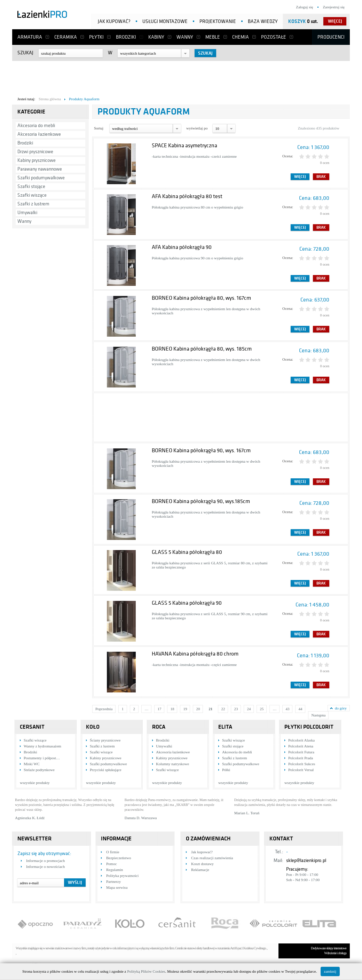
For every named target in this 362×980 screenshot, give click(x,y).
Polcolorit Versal (301, 770)
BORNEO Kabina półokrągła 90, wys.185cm (201, 501)
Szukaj (25, 53)
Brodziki (126, 37)
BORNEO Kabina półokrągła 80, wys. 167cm (201, 298)
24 (249, 709)
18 (172, 709)
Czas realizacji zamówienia (212, 858)
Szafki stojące (31, 186)
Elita (225, 727)
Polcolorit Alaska (301, 740)
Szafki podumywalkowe (41, 178)
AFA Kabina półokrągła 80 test (187, 196)
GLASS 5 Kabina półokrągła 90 (187, 603)
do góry (341, 708)
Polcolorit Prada (301, 758)
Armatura (30, 37)
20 (198, 709)
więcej (335, 21)
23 (236, 709)
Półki (226, 770)
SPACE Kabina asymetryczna (184, 146)
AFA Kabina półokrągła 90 (182, 247)
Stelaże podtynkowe (39, 770)
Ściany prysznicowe (105, 740)
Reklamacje (200, 870)
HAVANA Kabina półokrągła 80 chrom (195, 654)
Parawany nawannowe (40, 169)
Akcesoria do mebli (36, 126)
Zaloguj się (304, 7)
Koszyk (297, 21)
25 (262, 709)
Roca (159, 727)
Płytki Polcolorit (309, 727)
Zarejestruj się (334, 7)
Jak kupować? (114, 21)
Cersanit (32, 727)
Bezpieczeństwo (119, 858)
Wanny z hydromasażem (42, 746)
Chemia (241, 37)
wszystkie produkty (35, 783)
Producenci (331, 37)
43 (287, 709)
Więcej (300, 177)
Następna (318, 715)
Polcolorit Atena (301, 746)
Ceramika (66, 37)
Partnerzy (113, 881)
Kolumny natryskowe (172, 764)
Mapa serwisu (117, 887)
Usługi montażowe (165, 21)
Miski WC (32, 764)
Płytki (96, 37)
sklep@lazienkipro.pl (306, 860)
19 (185, 709)
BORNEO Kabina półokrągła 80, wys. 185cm (202, 349)
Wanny (185, 37)
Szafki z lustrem (33, 204)
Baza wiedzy (263, 21)
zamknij (330, 971)
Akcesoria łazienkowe (39, 134)
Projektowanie (218, 21)
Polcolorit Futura (301, 752)
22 (223, 709)
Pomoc (112, 864)
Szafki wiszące (32, 195)
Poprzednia (104, 709)
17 (159, 709)
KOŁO (93, 727)
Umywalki (27, 213)
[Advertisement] (181, 77)
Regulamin (115, 870)
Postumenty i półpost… (42, 758)
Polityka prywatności (122, 876)
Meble (213, 37)
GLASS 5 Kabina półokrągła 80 (187, 552)
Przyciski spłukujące (106, 770)
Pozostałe (274, 37)
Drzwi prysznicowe (35, 152)
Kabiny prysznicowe (37, 160)
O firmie (113, 852)
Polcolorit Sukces (302, 764)
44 (300, 709)
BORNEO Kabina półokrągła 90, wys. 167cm (201, 450)
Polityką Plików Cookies (146, 971)
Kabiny (156, 37)
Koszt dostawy (202, 864)
